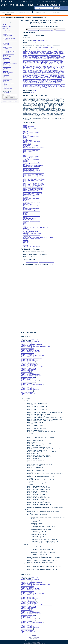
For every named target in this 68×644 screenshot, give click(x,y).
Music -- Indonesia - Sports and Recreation (50, 66)
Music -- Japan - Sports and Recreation (48, 68)
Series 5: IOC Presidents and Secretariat (32, 344)
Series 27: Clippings (26, 372)
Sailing (31, 80)
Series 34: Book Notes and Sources (30, 381)
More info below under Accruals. (46, 48)
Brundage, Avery (53, 52)
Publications (5, 68)
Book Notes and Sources (8, 79)
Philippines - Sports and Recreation (32, 76)
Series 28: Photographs (27, 373)
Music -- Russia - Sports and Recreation (49, 70)
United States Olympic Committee (38, 87)
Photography (45, 76)
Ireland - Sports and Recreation (48, 61)
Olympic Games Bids (7, 57)
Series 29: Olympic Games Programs (31, 374)
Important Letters (6, 80)
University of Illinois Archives (18, 5)
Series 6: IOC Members (27, 345)
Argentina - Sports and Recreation (32, 129)
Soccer (50, 81)
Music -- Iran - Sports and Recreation (33, 181)
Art (30, 51)
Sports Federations (7, 59)
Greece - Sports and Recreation (40, 59)
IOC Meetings (6, 49)
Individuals (5, 37)
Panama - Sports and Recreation (37, 75)
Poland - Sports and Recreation (31, 206)
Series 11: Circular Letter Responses (31, 352)
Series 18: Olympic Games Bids (29, 361)
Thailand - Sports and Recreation (32, 235)
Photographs (5, 71)
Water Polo (55, 87)
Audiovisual (5, 86)
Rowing (44, 79)
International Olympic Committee (32, 61)
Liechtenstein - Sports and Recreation (39, 63)
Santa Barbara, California (53, 80)
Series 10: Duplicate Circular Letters (30, 350)
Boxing (47, 52)
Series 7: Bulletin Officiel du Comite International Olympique (36, 347)
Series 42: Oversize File (27, 391)
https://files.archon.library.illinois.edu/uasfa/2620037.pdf (40, 262)
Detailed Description (6, 31)
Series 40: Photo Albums (28, 388)
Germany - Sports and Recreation (32, 158)
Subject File (5, 76)
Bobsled (42, 52)
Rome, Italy (39, 79)
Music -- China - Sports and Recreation (50, 65)
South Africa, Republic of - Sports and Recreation (36, 227)
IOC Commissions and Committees (10, 51)
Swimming (32, 84)
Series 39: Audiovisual (27, 387)
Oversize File (5, 90)
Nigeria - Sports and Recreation (40, 74)
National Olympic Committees (9, 54)
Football (37, 57)
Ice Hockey (38, 60)
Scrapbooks (5, 84)
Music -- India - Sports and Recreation (33, 178)
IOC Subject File (6, 53)
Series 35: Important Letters (28, 382)
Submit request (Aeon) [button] (32, 30)
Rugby (48, 79)
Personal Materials (6, 66)
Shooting (37, 81)
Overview (4, 24)
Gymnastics (51, 59)
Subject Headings (57, 12)
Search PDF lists (64, 8)
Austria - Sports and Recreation (44, 51)
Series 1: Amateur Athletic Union (29, 339)
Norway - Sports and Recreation (56, 74)
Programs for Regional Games (9, 74)
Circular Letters (6, 45)
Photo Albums (6, 87)
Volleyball (50, 87)
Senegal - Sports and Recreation (32, 221)
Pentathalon (61, 75)
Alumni (26, 18)
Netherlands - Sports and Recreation (44, 73)
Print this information (60, 30)
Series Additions (6, 93)
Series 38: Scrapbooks (27, 386)
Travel (4, 78)
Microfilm (5, 82)
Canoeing (38, 54)
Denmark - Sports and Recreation (32, 149)
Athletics (34, 51)
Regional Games (6, 58)
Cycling (25, 55)
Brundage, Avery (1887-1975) (40, 40)
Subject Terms (5, 29)
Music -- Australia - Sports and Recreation (34, 173)
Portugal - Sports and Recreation (43, 78)
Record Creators (8, 14)
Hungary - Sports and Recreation (32, 163)
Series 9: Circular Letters (28, 349)
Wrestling (26, 88)
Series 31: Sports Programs (28, 377)
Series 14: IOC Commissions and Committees (33, 356)
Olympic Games (6, 55)
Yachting (31, 88)
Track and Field (33, 85)
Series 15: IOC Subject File (28, 357)
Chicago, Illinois (45, 54)
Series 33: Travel (26, 380)
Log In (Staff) (34, 635)
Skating (42, 81)
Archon (33, 643)
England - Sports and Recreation (38, 56)
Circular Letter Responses (8, 47)
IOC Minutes (5, 50)
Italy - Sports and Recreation (30, 169)
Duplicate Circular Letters (8, 46)
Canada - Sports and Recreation (31, 141)
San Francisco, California (40, 80)
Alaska (30, 50)
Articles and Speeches (7, 67)
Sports (38, 83)
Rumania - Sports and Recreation (32, 216)
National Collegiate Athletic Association (49, 71)
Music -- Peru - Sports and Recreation (33, 186)
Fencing (58, 56)
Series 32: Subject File (27, 378)
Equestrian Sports (51, 56)
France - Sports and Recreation (48, 57)
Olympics (26, 75)
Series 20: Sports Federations (29, 363)
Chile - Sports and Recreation (57, 54)
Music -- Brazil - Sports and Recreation (50, 64)
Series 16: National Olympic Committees (32, 358)
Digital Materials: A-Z (41, 12)
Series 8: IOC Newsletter (28, 348)
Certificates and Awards (7, 89)
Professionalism (56, 78)
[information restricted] (27, 392)
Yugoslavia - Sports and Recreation (42, 88)
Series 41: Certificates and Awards (30, 390)
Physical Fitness (53, 76)
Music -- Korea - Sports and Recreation (33, 183)
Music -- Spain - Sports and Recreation (33, 188)
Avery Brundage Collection (35, 18)
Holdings (12, 18)
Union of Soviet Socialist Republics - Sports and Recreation (38, 237)
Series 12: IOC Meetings (28, 353)
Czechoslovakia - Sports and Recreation (38, 55)
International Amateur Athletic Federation (52, 60)
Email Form (36, 638)
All (22, 395)
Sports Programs (6, 75)
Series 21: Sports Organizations (29, 364)
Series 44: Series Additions (28, 393)
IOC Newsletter (6, 43)
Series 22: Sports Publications (29, 366)
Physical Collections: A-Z (24, 12)
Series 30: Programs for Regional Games (32, 376)
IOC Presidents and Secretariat (9, 38)
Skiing (46, 81)
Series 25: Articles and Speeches (30, 369)
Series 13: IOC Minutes (27, 354)
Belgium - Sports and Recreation (32, 52)
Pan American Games (51, 75)
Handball (57, 59)
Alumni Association (19, 18)
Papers (35, 90)
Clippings (5, 70)
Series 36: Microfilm (26, 383)
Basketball (60, 51)
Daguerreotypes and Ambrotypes (9, 83)
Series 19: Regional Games (28, 362)
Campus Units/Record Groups (8, 12)
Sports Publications (7, 62)
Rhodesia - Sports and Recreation (32, 211)
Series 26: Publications (27, 371)
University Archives (5, 18)
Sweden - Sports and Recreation (32, 231)
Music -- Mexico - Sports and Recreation (49, 69)
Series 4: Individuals (26, 343)
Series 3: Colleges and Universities (30, 342)
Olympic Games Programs (8, 72)
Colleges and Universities (8, 36)
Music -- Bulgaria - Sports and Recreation (34, 176)
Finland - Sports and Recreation (31, 154)
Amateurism (5, 34)
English (32, 93)
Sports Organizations (7, 61)
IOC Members (6, 40)
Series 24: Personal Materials (29, 368)
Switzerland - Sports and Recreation (44, 84)
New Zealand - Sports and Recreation (33, 193)
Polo (33, 78)
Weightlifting (62, 87)
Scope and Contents (6, 26)
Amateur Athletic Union (7, 33)
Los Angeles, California (55, 63)
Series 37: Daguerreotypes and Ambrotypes (32, 385)
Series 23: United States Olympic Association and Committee (37, 367)
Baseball (55, 51)
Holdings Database (49, 5)
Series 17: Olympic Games (28, 359)
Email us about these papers (10, 101)
